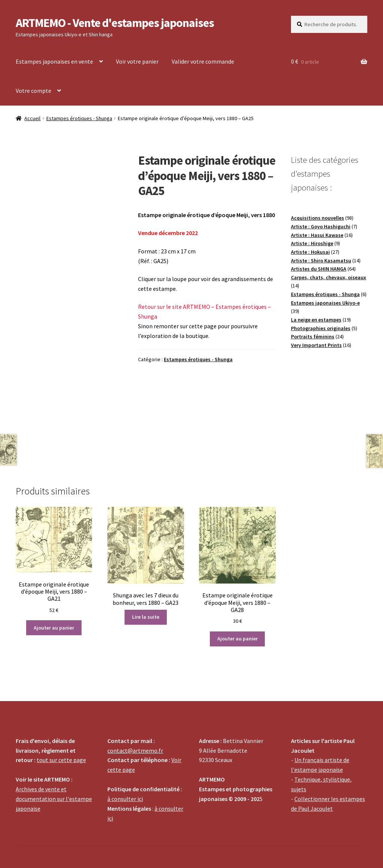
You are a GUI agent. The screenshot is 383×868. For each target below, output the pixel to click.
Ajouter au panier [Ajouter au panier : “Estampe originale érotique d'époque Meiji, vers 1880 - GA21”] (54, 628)
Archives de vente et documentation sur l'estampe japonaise (54, 799)
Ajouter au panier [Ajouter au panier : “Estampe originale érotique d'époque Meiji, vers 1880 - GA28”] (238, 639)
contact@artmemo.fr (135, 750)
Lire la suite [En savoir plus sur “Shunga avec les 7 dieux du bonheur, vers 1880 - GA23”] (146, 617)
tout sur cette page (61, 760)
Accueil (32, 118)
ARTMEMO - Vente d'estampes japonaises (115, 23)
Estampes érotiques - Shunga (79, 118)
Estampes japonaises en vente (54, 61)
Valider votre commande (203, 61)
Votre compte (33, 91)
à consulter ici (125, 799)
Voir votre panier (137, 61)
